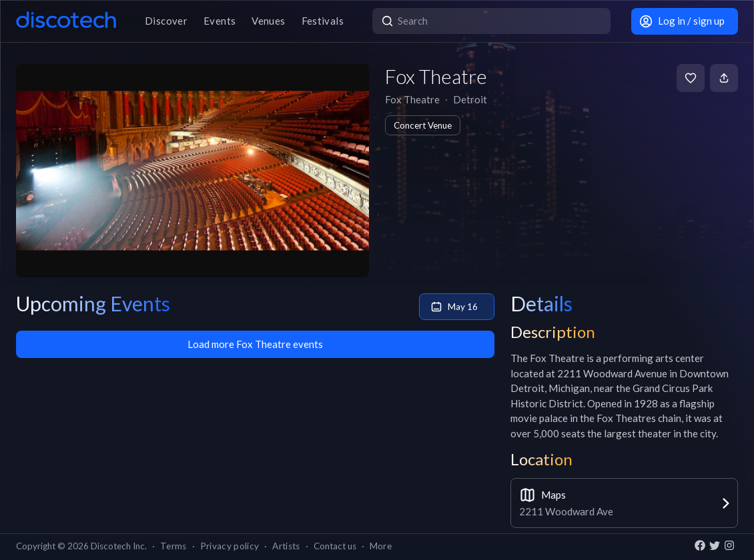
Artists (286, 546)
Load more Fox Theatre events (255, 344)
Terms (173, 546)
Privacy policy (230, 546)
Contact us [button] (335, 546)
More (381, 546)
